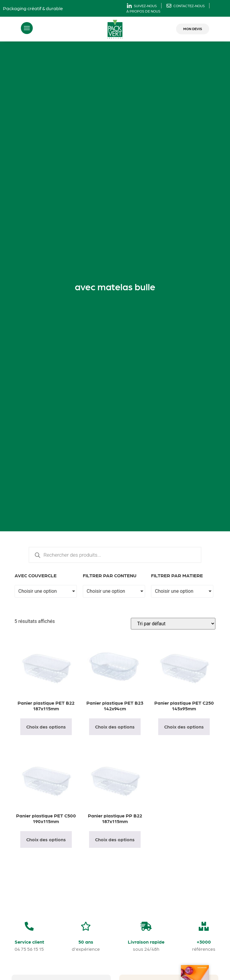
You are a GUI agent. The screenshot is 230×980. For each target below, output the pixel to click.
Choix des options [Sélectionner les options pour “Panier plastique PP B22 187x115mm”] (115, 839)
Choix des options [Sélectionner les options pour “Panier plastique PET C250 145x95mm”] (184, 727)
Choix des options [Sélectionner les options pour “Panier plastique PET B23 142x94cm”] (115, 727)
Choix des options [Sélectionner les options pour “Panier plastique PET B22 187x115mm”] (46, 727)
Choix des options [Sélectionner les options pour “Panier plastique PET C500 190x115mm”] (46, 839)
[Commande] (173, 624)
